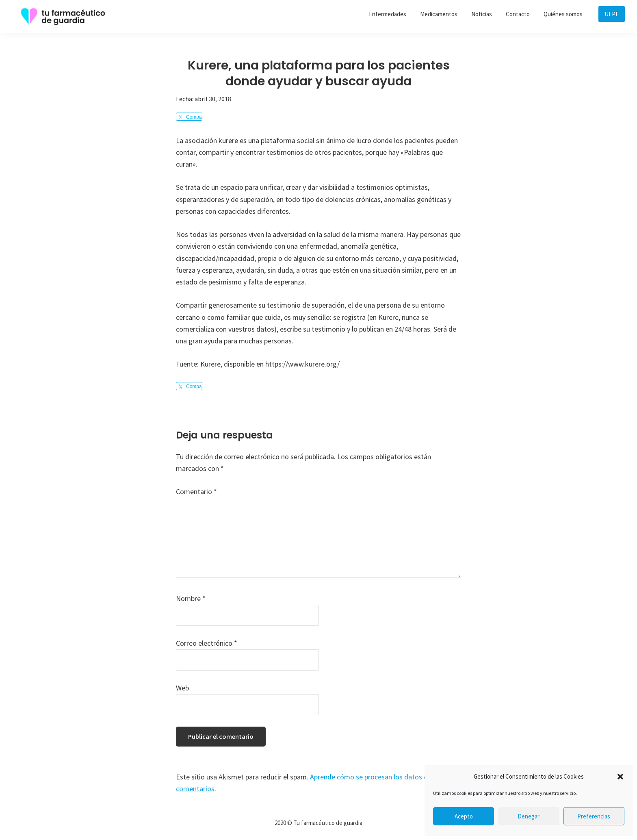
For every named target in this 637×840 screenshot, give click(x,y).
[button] (620, 777)
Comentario (196, 492)
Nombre (191, 598)
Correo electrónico (207, 643)
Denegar (529, 816)
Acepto (464, 816)
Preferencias (594, 816)
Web (182, 688)
